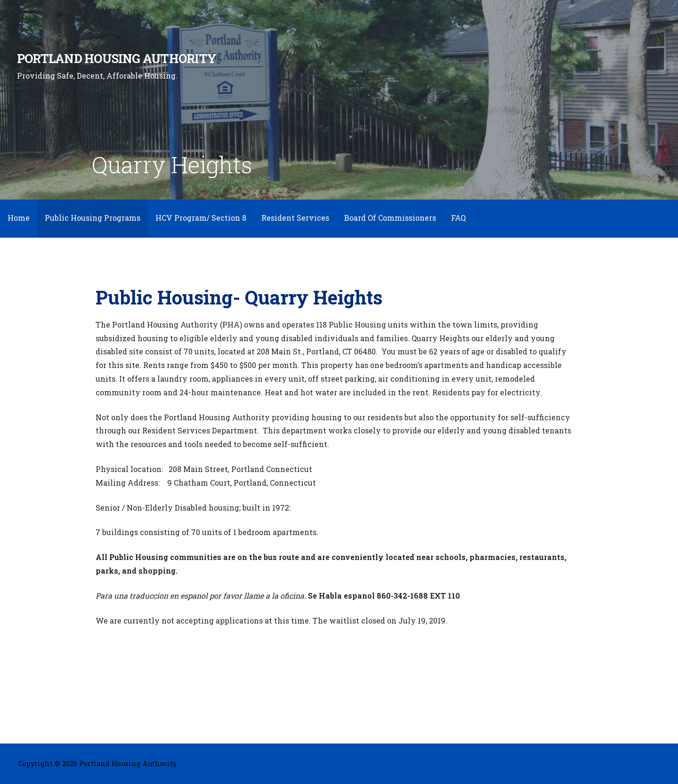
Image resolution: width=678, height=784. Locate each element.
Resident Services (295, 218)
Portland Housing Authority (117, 58)
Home (19, 218)
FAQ (458, 218)
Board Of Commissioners (390, 218)
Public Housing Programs (93, 218)
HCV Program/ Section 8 (201, 218)
